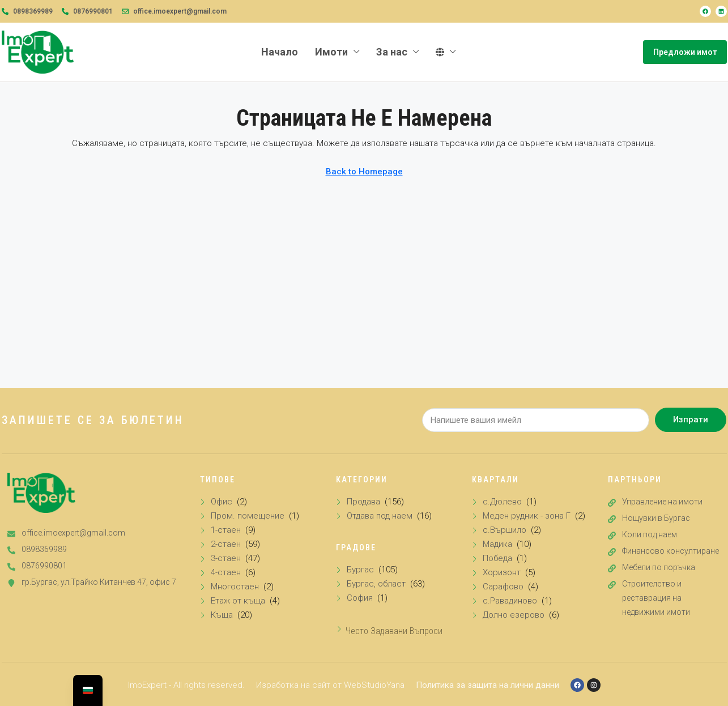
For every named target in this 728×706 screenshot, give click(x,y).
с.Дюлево (502, 502)
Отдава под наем (380, 516)
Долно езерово (514, 615)
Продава (363, 502)
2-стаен (226, 544)
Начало (280, 52)
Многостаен (235, 587)
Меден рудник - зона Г (527, 516)
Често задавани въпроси (394, 631)
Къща (222, 615)
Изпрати (691, 420)
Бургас (360, 570)
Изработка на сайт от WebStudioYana (330, 685)
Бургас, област (376, 584)
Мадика (497, 544)
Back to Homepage (364, 172)
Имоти (331, 52)
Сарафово (503, 587)
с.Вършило (505, 530)
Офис (222, 502)
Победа (497, 558)
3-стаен (226, 558)
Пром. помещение (248, 516)
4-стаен (226, 572)
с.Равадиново (510, 601)
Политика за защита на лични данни (488, 685)
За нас (392, 52)
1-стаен (226, 530)
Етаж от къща (238, 601)
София (360, 598)
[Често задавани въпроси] (339, 629)
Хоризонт (502, 572)
